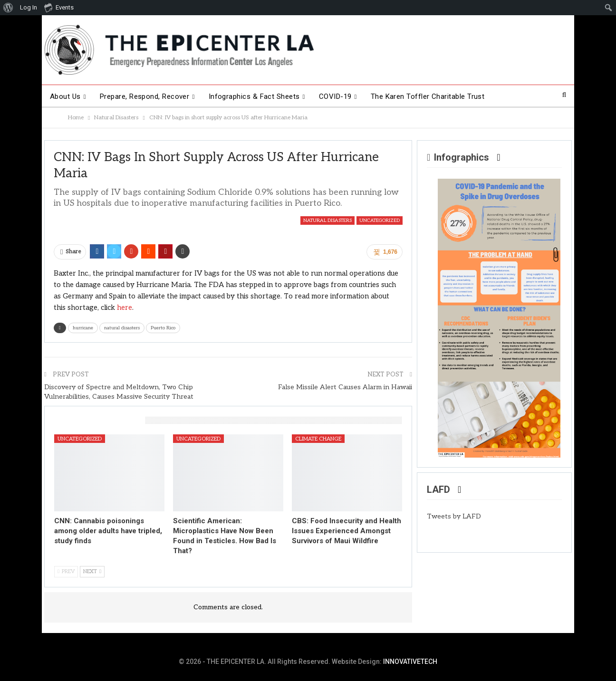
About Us (65, 96)
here (125, 307)
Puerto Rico (163, 328)
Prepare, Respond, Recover (145, 96)
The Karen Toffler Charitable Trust (428, 96)
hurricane (83, 328)
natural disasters (122, 328)
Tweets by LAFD (454, 516)
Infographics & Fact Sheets (254, 96)
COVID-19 (335, 96)
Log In (29, 7)
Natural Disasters (327, 221)
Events (59, 7)
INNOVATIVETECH (410, 662)
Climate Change (318, 439)
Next (92, 571)
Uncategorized (380, 221)
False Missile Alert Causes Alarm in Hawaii (345, 387)
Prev (66, 571)
